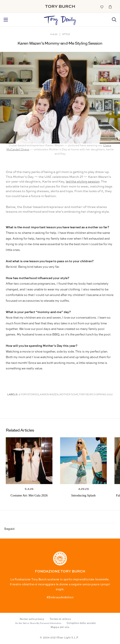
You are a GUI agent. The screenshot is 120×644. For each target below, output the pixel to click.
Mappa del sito (60, 627)
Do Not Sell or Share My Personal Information (38, 623)
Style (66, 34)
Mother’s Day (69, 395)
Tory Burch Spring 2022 (96, 395)
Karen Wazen (49, 395)
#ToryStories (29, 395)
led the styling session (83, 182)
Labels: (13, 395)
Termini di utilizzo (60, 619)
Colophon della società (81, 623)
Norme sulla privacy (32, 619)
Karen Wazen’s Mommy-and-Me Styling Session (60, 43)
